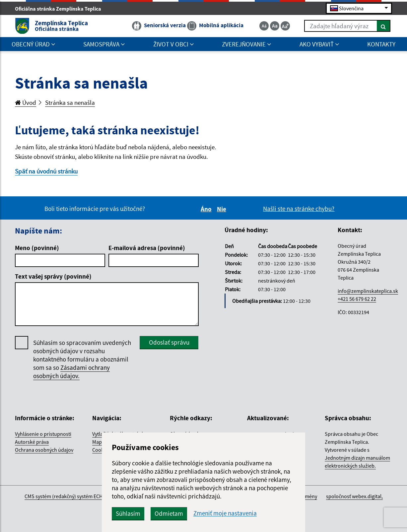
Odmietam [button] (169, 513)
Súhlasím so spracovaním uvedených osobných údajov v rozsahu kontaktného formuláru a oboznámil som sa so (82, 359)
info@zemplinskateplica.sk (368, 291)
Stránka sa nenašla (70, 102)
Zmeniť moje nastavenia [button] (225, 513)
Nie (223, 209)
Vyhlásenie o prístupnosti (43, 434)
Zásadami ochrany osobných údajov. (71, 372)
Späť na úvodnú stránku (46, 171)
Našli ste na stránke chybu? (299, 209)
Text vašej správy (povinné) (53, 276)
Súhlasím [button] (128, 513)
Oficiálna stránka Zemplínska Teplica (61, 9)
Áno (207, 209)
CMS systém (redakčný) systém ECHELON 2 (71, 496)
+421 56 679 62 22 (357, 299)
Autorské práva (32, 442)
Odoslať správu (169, 342)
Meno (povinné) (37, 248)
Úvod (26, 102)
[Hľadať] (384, 26)
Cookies (101, 450)
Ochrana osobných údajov (44, 450)
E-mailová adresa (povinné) (147, 248)
